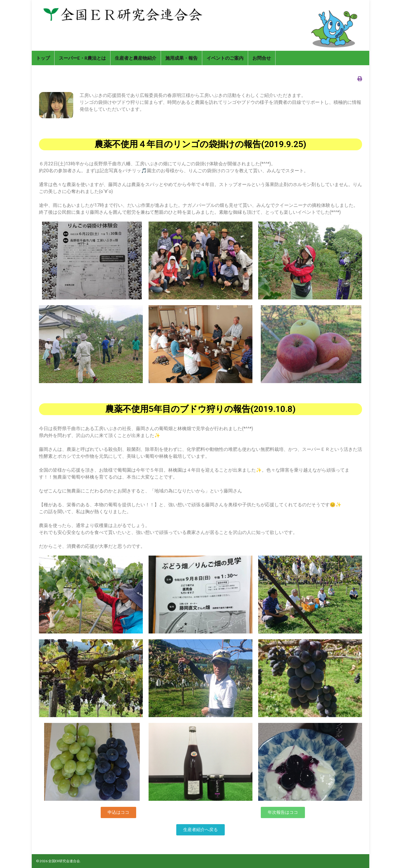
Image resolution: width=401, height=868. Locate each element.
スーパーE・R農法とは (82, 58)
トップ (43, 58)
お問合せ (262, 58)
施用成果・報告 (181, 58)
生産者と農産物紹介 (136, 58)
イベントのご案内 (225, 58)
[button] (118, 812)
